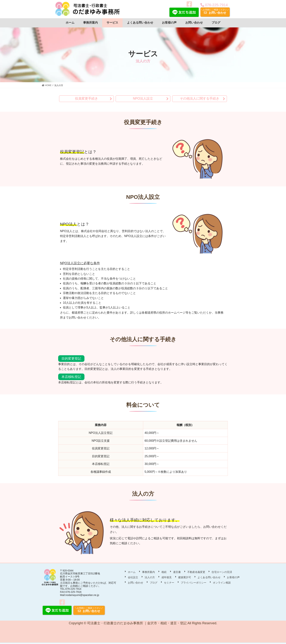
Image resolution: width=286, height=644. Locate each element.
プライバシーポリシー (194, 583)
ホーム (132, 572)
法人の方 (150, 578)
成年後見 (167, 578)
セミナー (169, 583)
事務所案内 (148, 572)
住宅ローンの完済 (222, 572)
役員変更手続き (86, 99)
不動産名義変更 (196, 572)
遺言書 (177, 572)
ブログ (154, 583)
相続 (164, 572)
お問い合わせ (215, 11)
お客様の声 (233, 578)
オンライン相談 (222, 583)
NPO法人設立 (143, 99)
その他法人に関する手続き (200, 99)
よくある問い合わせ (209, 578)
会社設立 (133, 578)
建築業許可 (185, 578)
